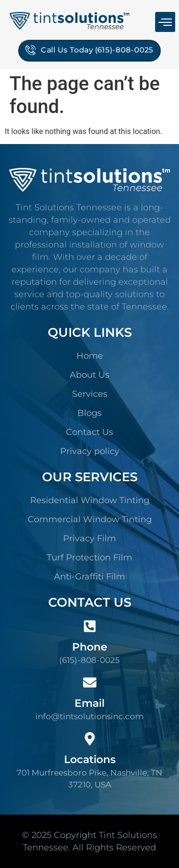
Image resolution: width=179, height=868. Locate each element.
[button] (165, 22)
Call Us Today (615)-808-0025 (90, 49)
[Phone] (90, 626)
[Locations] (90, 739)
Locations (90, 759)
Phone (90, 647)
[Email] (90, 682)
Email (89, 703)
